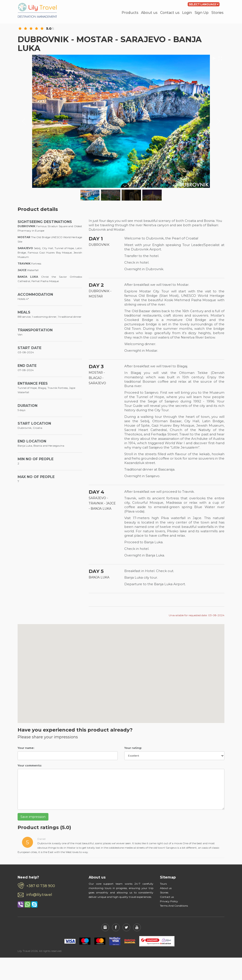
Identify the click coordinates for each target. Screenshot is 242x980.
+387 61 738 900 (41, 886)
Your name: (26, 748)
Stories (217, 13)
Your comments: (30, 765)
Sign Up (202, 13)
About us (149, 13)
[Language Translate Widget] (204, 4)
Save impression (33, 817)
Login (187, 13)
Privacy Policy (169, 901)
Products (130, 13)
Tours (163, 884)
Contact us (170, 13)
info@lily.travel (39, 895)
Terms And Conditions (174, 906)
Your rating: (133, 748)
